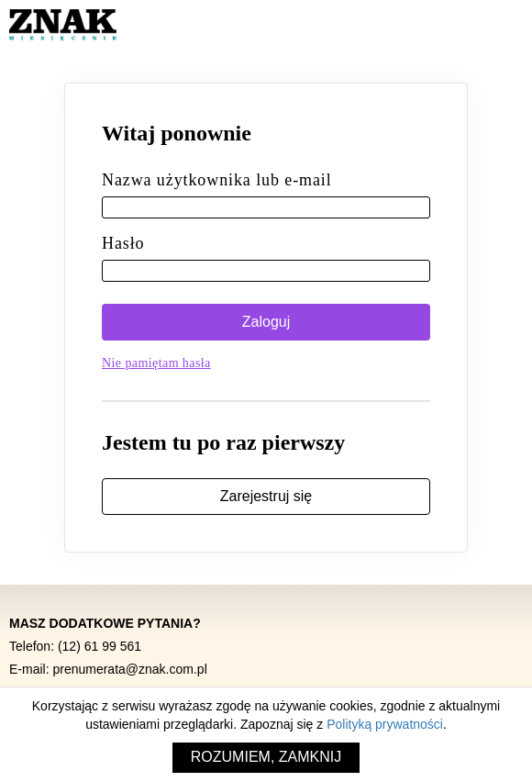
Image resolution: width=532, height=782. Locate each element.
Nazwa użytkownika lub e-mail (217, 180)
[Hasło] (266, 271)
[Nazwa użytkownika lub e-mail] (266, 207)
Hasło (123, 243)
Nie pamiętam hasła (156, 363)
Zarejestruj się (266, 496)
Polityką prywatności (385, 724)
